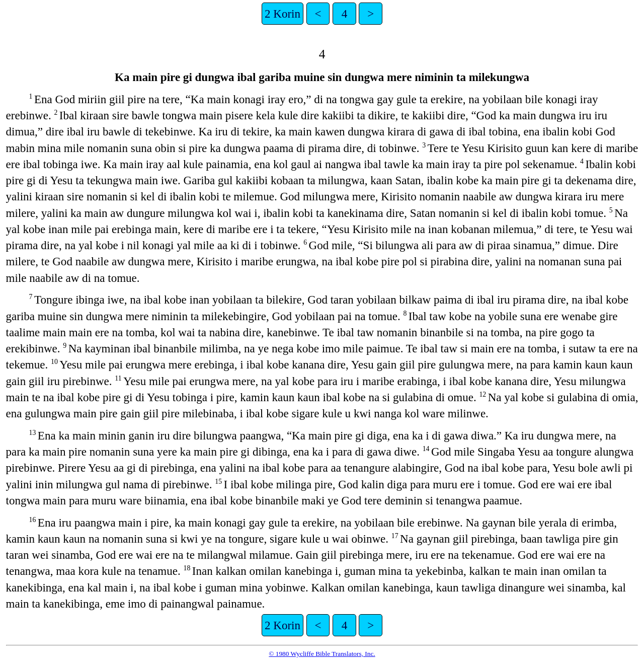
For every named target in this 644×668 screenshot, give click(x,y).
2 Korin (283, 14)
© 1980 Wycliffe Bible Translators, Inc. (322, 654)
